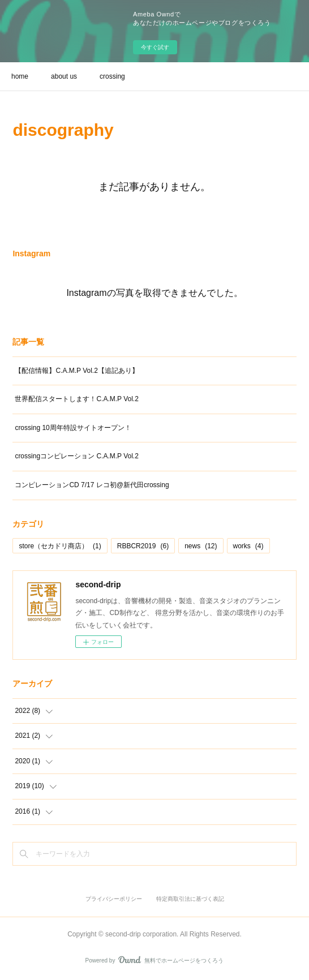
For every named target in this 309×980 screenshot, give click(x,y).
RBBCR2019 (143, 546)
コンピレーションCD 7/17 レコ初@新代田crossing (92, 485)
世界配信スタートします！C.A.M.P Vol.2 (76, 399)
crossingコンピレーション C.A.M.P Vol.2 (77, 456)
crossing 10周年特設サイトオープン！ (73, 428)
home (20, 76)
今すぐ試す (155, 47)
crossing (112, 76)
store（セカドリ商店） (60, 546)
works (248, 546)
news (201, 546)
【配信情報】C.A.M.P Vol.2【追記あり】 (76, 371)
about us (64, 76)
